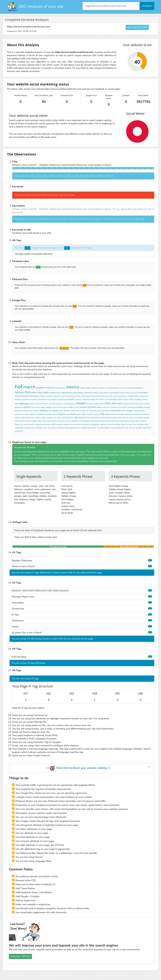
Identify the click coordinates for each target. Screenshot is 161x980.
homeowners (24, 396)
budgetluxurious (74, 428)
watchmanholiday (112, 388)
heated (93, 399)
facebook (94, 388)
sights (132, 396)
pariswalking (78, 393)
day (49, 428)
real (50, 404)
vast (50, 411)
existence (67, 424)
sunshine (78, 399)
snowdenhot (88, 393)
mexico (73, 387)
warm (115, 396)
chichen (128, 414)
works (59, 418)
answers (78, 396)
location (55, 414)
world (92, 396)
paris (136, 393)
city (103, 414)
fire (106, 399)
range (49, 399)
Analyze (147, 6)
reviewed (113, 428)
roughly (18, 418)
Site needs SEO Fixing (137, 27)
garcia (127, 421)
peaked (108, 418)
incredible (139, 407)
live (147, 396)
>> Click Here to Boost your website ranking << (78, 768)
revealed (89, 414)
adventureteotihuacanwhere (100, 421)
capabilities (95, 424)
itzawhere (121, 414)
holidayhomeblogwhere (135, 388)
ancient (55, 407)
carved (30, 411)
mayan (81, 403)
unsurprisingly (62, 399)
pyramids (92, 407)
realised (126, 404)
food (54, 404)
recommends (61, 388)
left (55, 418)
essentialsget (114, 393)
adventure (60, 404)
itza (132, 414)
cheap (40, 393)
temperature (42, 399)
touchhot (122, 393)
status (45, 428)
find (27, 392)
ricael (63, 418)
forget (91, 411)
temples (83, 407)
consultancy (19, 431)
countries (34, 399)
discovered (26, 399)
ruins (120, 403)
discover (67, 411)
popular (32, 414)
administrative (20, 421)
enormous (106, 407)
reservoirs (111, 424)
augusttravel (104, 393)
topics (128, 393)
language (50, 418)
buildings (44, 411)
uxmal (53, 424)
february (20, 392)
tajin (76, 417)
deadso (54, 428)
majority (55, 411)
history (17, 411)
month (84, 396)
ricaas (77, 411)
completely (75, 421)
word (38, 404)
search (63, 396)
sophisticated (26, 418)
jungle (49, 414)
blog (66, 428)
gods (137, 421)
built (73, 414)
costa (73, 411)
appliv (120, 428)
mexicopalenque (70, 404)
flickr (108, 403)
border (124, 407)
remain (131, 418)
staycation (57, 396)
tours (60, 407)
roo (23, 414)
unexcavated (139, 418)
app (88, 396)
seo (127, 428)
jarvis (103, 404)
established (19, 428)
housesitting (143, 393)
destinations (122, 396)
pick (96, 396)
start (149, 404)
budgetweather (55, 393)
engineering (86, 424)
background (19, 407)
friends (121, 399)
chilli (98, 399)
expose (65, 407)
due (45, 414)
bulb (149, 428)
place (107, 396)
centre (28, 421)
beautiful (71, 399)
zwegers (130, 411)
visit (131, 399)
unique (68, 421)
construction (95, 418)
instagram (102, 388)
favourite (102, 396)
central (26, 424)
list (111, 396)
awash (132, 404)
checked (143, 396)
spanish (32, 404)
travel (33, 407)
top (95, 411)
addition (99, 407)
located (114, 418)
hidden (34, 393)
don (87, 411)
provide (118, 424)
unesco (33, 428)
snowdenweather (103, 428)
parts (131, 424)
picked (54, 399)
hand (25, 411)
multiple (34, 421)
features (62, 414)
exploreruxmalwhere (43, 424)
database (18, 399)
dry (127, 424)
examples (147, 407)
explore (49, 407)
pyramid (82, 418)
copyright (139, 428)
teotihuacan (115, 421)
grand (68, 414)
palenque (24, 403)
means (132, 421)
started (103, 418)
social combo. (28, 309)
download (60, 428)
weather (40, 388)
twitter (88, 388)
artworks (36, 411)
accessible (39, 414)
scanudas (60, 424)
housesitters (34, 396)
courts (49, 421)
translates (140, 424)
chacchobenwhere (104, 411)
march (29, 387)
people (27, 407)
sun (22, 424)
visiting (83, 411)
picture (126, 399)
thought (147, 418)
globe (43, 407)
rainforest (114, 407)
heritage (39, 428)
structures (61, 421)
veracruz (125, 418)
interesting (138, 404)
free (124, 428)
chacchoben (116, 411)
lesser (27, 414)
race (32, 418)
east (120, 407)
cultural (145, 399)
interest (54, 421)
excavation (96, 414)
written (43, 418)
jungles (142, 411)
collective (143, 421)
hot (19, 387)
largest (17, 424)
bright (145, 428)
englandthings (67, 393)
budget (42, 396)
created (37, 418)
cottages (84, 428)
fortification (44, 404)
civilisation (138, 414)
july (132, 393)
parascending (113, 399)
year (135, 424)
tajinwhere (70, 418)
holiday (82, 388)
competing (86, 399)
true (72, 424)
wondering (70, 396)
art (21, 411)
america (32, 424)
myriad (77, 407)
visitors (71, 407)
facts (145, 404)
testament (78, 424)
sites (17, 404)
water (123, 424)
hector (122, 421)
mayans (78, 414)
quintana (18, 414)
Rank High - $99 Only (20, 956)
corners (38, 407)
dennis (98, 404)
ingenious (103, 424)
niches (88, 418)
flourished (146, 414)
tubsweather (92, 428)
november (49, 396)
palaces (40, 421)
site (83, 414)
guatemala (131, 407)
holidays (96, 393)
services (132, 428)
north (119, 418)
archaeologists (85, 421)
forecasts (123, 388)
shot (114, 403)
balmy (137, 396)
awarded (27, 428)
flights (46, 393)
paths (61, 411)
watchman (50, 388)
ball (45, 421)
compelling (137, 399)
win (17, 396)
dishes (102, 399)
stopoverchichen (111, 414)
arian (124, 411)
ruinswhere (90, 404)
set (128, 396)
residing (136, 411)
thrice (147, 424)
